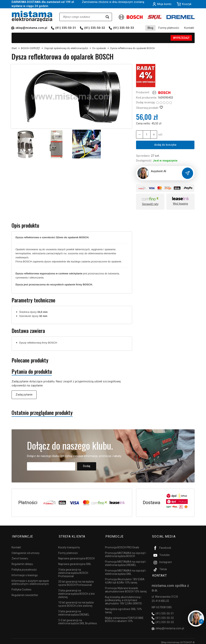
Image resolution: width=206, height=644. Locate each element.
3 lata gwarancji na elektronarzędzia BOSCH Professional (73, 572)
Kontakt (189, 28)
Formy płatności (169, 28)
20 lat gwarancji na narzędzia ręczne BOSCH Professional (76, 582)
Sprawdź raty (150, 204)
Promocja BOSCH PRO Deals (122, 546)
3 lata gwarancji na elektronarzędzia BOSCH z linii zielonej (76, 593)
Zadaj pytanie (24, 395)
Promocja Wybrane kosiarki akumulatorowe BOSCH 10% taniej (126, 589)
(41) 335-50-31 (66, 28)
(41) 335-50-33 (124, 28)
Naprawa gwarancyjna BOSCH (76, 557)
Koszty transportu (69, 546)
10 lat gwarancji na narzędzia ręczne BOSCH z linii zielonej (76, 603)
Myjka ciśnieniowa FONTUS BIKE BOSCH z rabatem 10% (124, 618)
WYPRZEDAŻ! (181, 38)
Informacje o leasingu (25, 574)
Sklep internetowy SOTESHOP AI (178, 640)
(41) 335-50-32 (95, 28)
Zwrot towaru (20, 557)
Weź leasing (180, 204)
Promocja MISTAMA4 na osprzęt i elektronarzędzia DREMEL (125, 562)
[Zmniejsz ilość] (153, 135)
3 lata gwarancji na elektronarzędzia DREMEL (74, 612)
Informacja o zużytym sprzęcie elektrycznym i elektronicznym (30, 581)
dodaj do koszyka (165, 145)
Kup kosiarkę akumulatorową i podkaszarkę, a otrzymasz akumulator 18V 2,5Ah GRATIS (123, 599)
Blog (150, 28)
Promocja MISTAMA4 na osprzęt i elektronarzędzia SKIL (125, 571)
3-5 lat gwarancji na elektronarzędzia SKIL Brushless (78, 621)
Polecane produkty (30, 360)
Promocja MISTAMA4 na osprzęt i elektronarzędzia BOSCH (125, 553)
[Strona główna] (32, 16)
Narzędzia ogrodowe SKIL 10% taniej (123, 610)
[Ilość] (146, 135)
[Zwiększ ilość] (139, 135)
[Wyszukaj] (107, 17)
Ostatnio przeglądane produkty (42, 413)
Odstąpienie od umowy (26, 552)
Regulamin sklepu (22, 563)
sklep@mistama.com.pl (31, 28)
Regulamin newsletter (25, 594)
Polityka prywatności (24, 568)
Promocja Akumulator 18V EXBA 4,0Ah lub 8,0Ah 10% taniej (125, 580)
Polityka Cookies (21, 588)
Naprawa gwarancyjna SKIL (75, 563)
